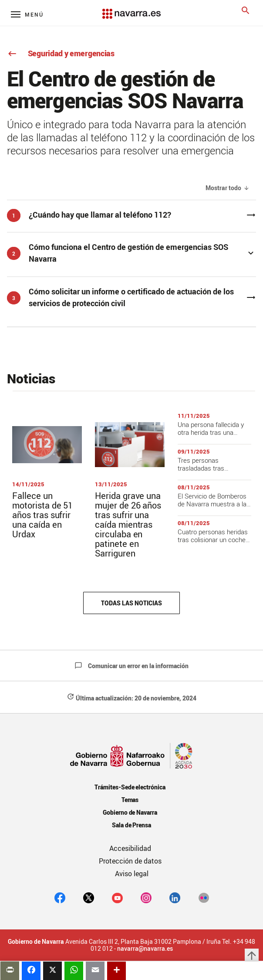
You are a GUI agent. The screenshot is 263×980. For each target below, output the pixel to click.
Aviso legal (132, 874)
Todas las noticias (131, 603)
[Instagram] (146, 898)
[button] (131, 253)
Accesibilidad (130, 848)
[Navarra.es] (131, 9)
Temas (130, 800)
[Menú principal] (27, 14)
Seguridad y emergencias (61, 53)
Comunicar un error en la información (131, 666)
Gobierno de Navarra (130, 812)
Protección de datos (130, 861)
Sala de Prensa (132, 825)
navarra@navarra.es (145, 949)
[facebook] (60, 898)
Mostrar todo (223, 188)
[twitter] (89, 898)
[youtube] (117, 898)
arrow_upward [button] (252, 956)
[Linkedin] (175, 898)
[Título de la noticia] (47, 476)
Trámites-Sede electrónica (130, 787)
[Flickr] (204, 898)
